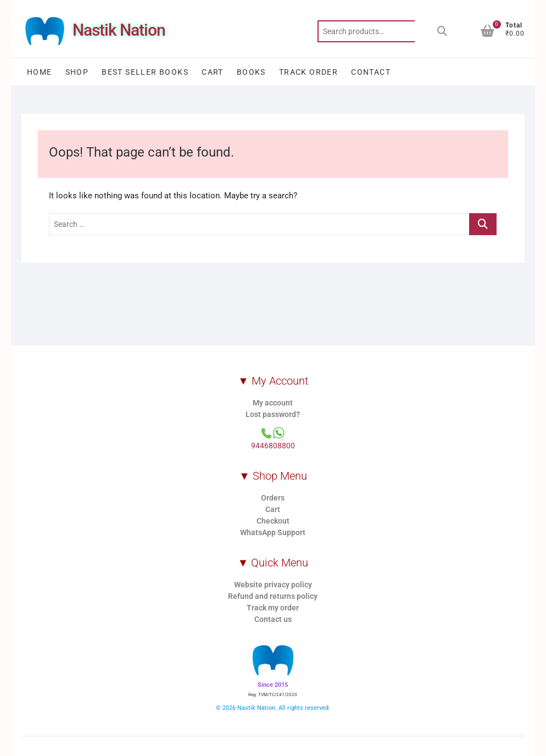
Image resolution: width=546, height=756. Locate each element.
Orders (273, 498)
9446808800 (273, 446)
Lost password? (273, 414)
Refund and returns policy (273, 596)
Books (251, 72)
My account (273, 403)
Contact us (273, 619)
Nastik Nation (119, 30)
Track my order (273, 608)
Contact (371, 72)
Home (40, 72)
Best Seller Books (145, 72)
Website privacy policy (273, 585)
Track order (308, 72)
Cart (213, 72)
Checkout (273, 521)
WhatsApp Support (273, 532)
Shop (77, 72)
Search (442, 31)
